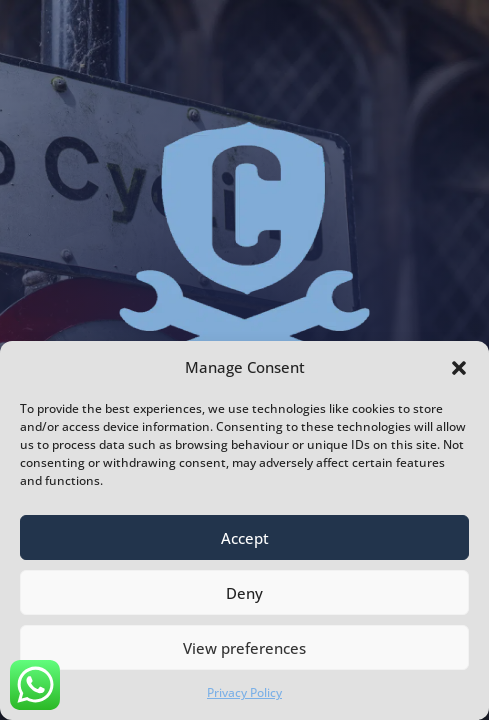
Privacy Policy (244, 692)
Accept (245, 538)
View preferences (244, 648)
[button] (459, 368)
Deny (244, 593)
